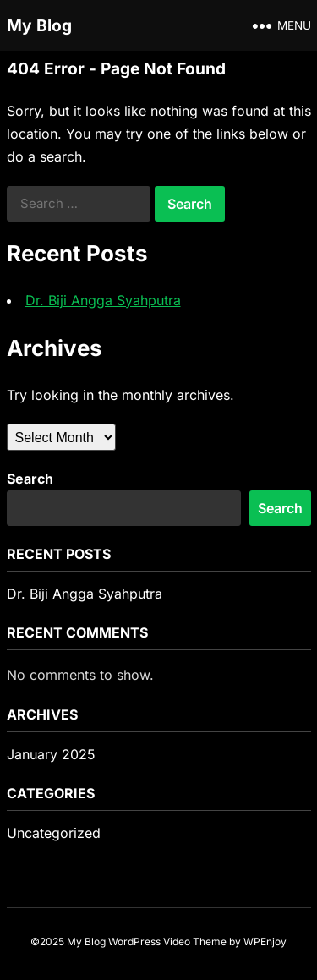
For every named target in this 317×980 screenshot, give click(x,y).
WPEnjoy (265, 942)
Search (30, 479)
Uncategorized (54, 833)
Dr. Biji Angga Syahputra (103, 300)
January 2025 (51, 754)
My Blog (39, 25)
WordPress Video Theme (167, 942)
